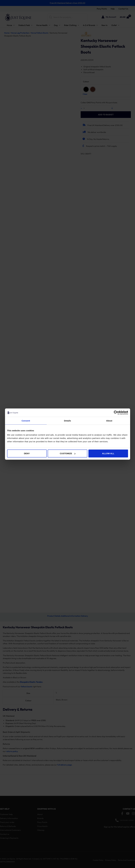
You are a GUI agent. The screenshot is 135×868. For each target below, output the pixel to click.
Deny (27, 453)
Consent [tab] (26, 421)
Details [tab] (68, 421)
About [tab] (109, 421)
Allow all (108, 453)
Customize (68, 453)
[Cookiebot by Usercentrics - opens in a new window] (116, 413)
